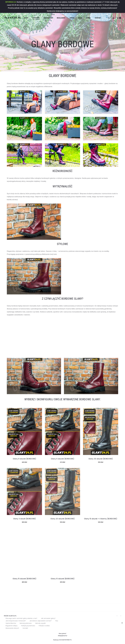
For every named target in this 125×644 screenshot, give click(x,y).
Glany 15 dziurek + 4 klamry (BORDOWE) (101, 519)
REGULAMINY (61, 18)
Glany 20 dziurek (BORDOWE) (62, 519)
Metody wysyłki (40, 623)
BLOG (80, 18)
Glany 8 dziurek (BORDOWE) (24, 459)
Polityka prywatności (28, 626)
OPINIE (88, 18)
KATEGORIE (36, 18)
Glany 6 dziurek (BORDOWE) (62, 459)
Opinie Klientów (11, 623)
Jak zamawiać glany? (48, 618)
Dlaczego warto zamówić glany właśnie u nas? (21, 618)
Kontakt (25, 628)
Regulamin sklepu (12, 626)
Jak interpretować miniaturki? (16, 621)
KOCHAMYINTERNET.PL (65, 640)
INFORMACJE (48, 18)
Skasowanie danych (12, 628)
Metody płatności (26, 623)
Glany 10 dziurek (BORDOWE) (63, 579)
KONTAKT (98, 18)
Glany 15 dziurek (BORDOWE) (24, 579)
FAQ (57, 621)
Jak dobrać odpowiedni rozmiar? (41, 621)
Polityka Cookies (44, 626)
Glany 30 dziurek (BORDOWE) (101, 459)
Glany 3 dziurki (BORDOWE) (24, 519)
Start (26, 18)
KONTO (72, 18)
